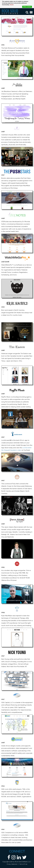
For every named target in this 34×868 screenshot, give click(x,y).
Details (12, 5)
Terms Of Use (23, 864)
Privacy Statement (12, 864)
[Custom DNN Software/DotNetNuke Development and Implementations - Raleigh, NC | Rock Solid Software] (10, 12)
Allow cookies (27, 7)
